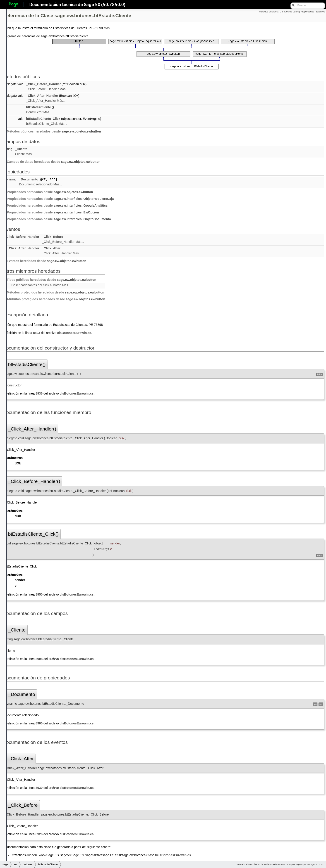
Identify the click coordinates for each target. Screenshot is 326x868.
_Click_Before (52, 237)
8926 (39, 834)
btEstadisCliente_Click (43, 119)
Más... (108, 28)
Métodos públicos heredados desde (52, 131)
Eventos (320, 12)
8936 (39, 393)
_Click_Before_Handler (43, 84)
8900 (39, 723)
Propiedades (307, 12)
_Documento (29, 179)
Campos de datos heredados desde (52, 162)
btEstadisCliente (38, 107)
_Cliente (21, 149)
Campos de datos (289, 12)
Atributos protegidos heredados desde (54, 299)
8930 (39, 788)
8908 (39, 659)
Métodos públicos (268, 12)
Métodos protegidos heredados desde (54, 292)
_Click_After (51, 248)
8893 (37, 333)
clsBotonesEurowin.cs (74, 333)
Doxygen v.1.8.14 (315, 864)
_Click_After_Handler (42, 96)
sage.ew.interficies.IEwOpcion (76, 212)
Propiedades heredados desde (48, 192)
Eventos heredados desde (45, 261)
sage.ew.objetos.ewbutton (81, 131)
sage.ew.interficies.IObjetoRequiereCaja (84, 199)
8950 (39, 594)
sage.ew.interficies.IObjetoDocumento (82, 219)
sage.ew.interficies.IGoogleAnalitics (81, 206)
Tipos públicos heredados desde (50, 280)
